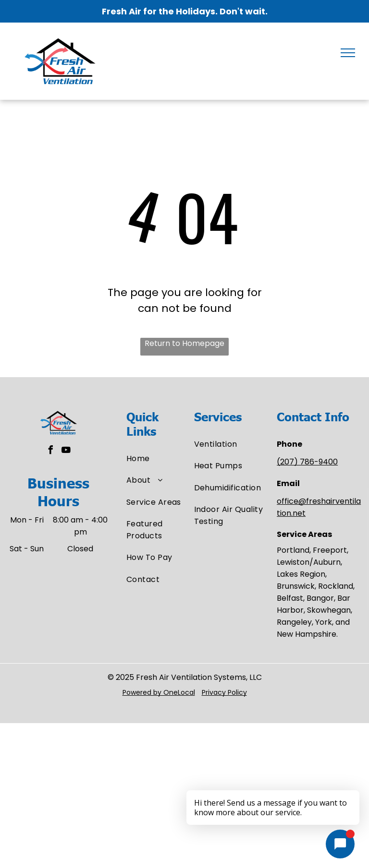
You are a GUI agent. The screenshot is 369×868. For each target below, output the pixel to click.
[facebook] (51, 451)
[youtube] (66, 451)
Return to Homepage (184, 343)
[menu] (348, 53)
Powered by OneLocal (159, 692)
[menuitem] (161, 458)
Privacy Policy (224, 692)
